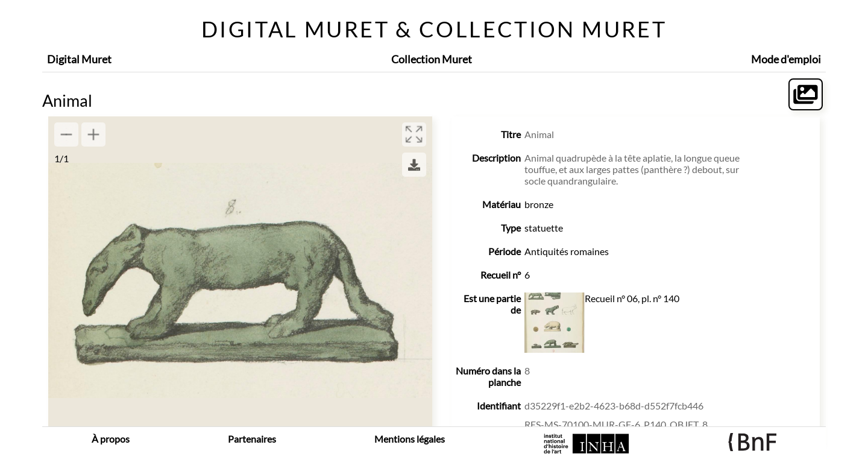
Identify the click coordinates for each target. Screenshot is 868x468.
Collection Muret (432, 59)
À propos (111, 439)
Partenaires (252, 439)
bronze (539, 204)
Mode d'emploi (786, 59)
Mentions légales (410, 439)
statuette (544, 228)
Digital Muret (79, 59)
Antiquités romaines (567, 251)
